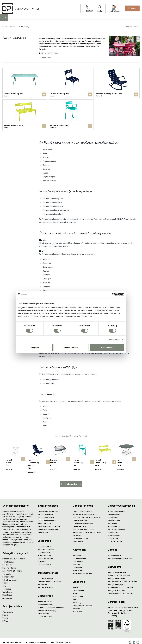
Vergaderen (77, 553)
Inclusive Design (114, 530)
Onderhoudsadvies (45, 602)
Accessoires (7, 595)
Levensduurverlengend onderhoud (51, 605)
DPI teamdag (7, 618)
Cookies (51, 640)
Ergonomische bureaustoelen (14, 556)
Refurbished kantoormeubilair (49, 524)
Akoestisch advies (45, 553)
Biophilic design (114, 518)
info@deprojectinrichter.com (120, 556)
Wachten (76, 562)
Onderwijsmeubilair (115, 539)
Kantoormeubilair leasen (47, 518)
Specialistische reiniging (47, 608)
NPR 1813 (77, 597)
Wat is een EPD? (79, 539)
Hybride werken (114, 512)
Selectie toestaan (71, 347)
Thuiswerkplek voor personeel (49, 579)
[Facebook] (130, 640)
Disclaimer (60, 640)
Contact (132, 8)
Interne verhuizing (45, 614)
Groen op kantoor (114, 524)
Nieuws (5, 612)
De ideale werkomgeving (82, 603)
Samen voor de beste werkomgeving (87, 530)
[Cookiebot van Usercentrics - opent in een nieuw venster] (114, 295)
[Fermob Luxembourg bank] (25, 115)
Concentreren (78, 559)
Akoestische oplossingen (12, 568)
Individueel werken (80, 556)
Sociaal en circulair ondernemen (85, 512)
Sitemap (68, 640)
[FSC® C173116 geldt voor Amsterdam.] (124, 605)
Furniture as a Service (46, 515)
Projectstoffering (9, 565)
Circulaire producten (81, 536)
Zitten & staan (78, 588)
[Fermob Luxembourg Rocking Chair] (117, 83)
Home (5, 27)
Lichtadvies (42, 559)
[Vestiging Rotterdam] (124, 576)
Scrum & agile (78, 568)
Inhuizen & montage (45, 576)
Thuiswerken (113, 515)
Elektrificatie (7, 592)
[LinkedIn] (134, 640)
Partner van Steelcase (116, 527)
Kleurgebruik (113, 521)
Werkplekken (7, 589)
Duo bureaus (7, 562)
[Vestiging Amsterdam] (124, 570)
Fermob (13, 27)
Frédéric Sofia (53, 53)
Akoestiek (77, 606)
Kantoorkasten (8, 574)
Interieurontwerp (44, 544)
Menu (8, 19)
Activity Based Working (117, 509)
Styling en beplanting (46, 547)
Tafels (5, 583)
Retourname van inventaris (48, 527)
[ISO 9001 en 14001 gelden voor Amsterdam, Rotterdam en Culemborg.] (124, 610)
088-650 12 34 (115, 553)
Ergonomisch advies (45, 556)
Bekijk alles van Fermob (71, 481)
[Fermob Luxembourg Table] (25, 83)
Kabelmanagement (45, 562)
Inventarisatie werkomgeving (49, 509)
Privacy (76, 591)
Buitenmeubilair (114, 533)
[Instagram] (138, 640)
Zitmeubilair (7, 571)
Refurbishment (43, 611)
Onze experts (8, 609)
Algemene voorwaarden (37, 640)
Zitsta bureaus (8, 559)
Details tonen (114, 340)
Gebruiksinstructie (45, 599)
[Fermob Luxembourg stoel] (71, 83)
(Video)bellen (78, 565)
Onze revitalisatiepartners (83, 521)
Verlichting (7, 586)
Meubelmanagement (46, 585)
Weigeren (35, 347)
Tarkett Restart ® (80, 524)
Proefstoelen (78, 609)
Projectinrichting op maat (83, 571)
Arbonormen (78, 594)
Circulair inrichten (44, 550)
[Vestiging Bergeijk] (124, 582)
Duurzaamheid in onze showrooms (86, 515)
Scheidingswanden (10, 577)
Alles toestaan (107, 347)
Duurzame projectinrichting (83, 527)
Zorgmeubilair (113, 536)
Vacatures (6, 615)
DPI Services (42, 582)
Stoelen (5, 580)
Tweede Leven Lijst (80, 518)
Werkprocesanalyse (45, 512)
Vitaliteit (76, 585)
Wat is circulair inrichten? (82, 509)
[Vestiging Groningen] (124, 588)
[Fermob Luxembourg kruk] (71, 115)
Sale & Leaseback (44, 521)
